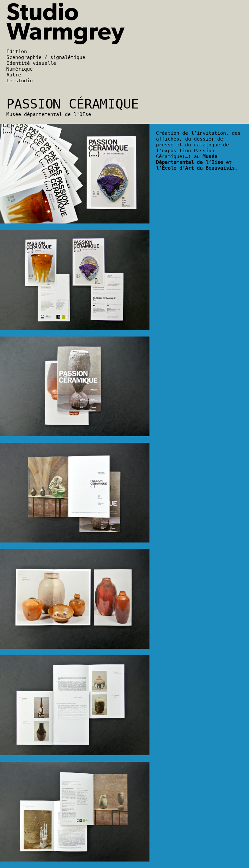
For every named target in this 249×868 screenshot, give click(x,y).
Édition (17, 51)
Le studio (20, 81)
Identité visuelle (31, 63)
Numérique (20, 69)
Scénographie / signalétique (46, 57)
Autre (14, 75)
